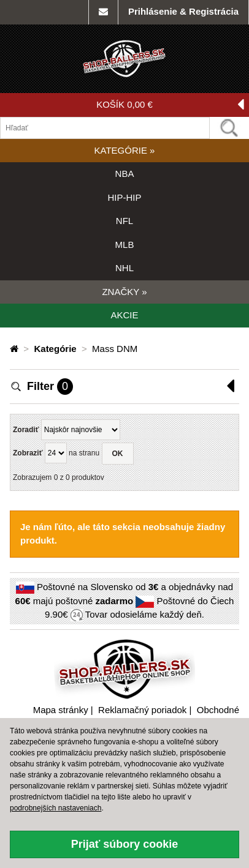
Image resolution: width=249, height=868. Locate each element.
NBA (125, 174)
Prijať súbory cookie (125, 844)
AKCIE (124, 315)
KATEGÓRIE (125, 150)
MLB (125, 245)
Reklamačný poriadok (142, 710)
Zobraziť (28, 453)
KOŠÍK (170, 105)
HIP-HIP (124, 197)
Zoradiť (26, 430)
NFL (124, 221)
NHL (124, 268)
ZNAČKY (124, 292)
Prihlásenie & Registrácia (183, 11)
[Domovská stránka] (15, 349)
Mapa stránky (61, 710)
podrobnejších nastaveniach (56, 808)
